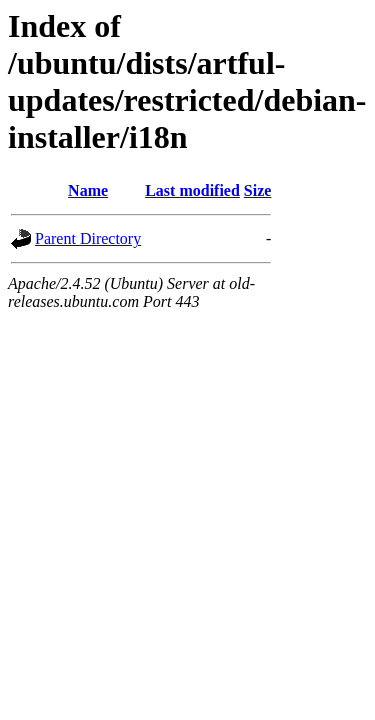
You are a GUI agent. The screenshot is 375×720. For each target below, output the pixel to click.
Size (258, 190)
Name (88, 190)
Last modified (192, 190)
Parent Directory (88, 238)
